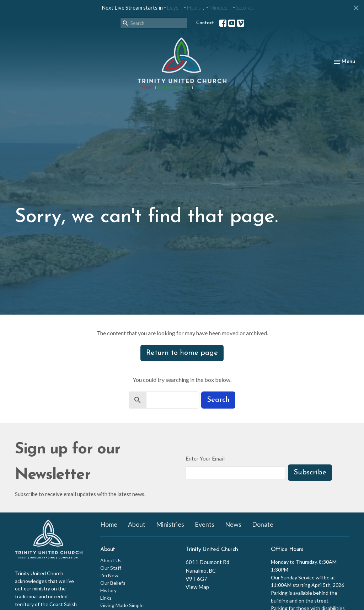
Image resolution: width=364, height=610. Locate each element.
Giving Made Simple (122, 605)
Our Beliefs (113, 583)
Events (205, 524)
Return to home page (182, 353)
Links (106, 598)
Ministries (170, 524)
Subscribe (310, 473)
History (108, 590)
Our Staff (111, 568)
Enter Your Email (205, 458)
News (233, 524)
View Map (197, 587)
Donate (263, 524)
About (137, 524)
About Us (111, 560)
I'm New (109, 575)
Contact (205, 23)
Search (218, 400)
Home (109, 524)
